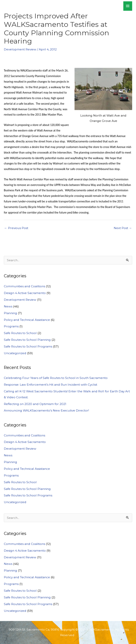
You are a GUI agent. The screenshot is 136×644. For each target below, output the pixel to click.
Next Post (123, 228)
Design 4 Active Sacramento (25, 293)
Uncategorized (15, 353)
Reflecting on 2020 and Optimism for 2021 (35, 404)
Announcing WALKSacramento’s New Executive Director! (46, 410)
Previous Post (16, 228)
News (8, 306)
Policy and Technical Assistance (27, 320)
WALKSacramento (28, 6)
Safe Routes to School (20, 333)
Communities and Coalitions (24, 286)
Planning (10, 313)
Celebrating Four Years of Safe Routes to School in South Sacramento (56, 378)
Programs (11, 326)
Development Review (20, 49)
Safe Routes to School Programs (28, 346)
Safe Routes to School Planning (27, 340)
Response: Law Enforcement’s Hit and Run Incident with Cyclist (51, 385)
